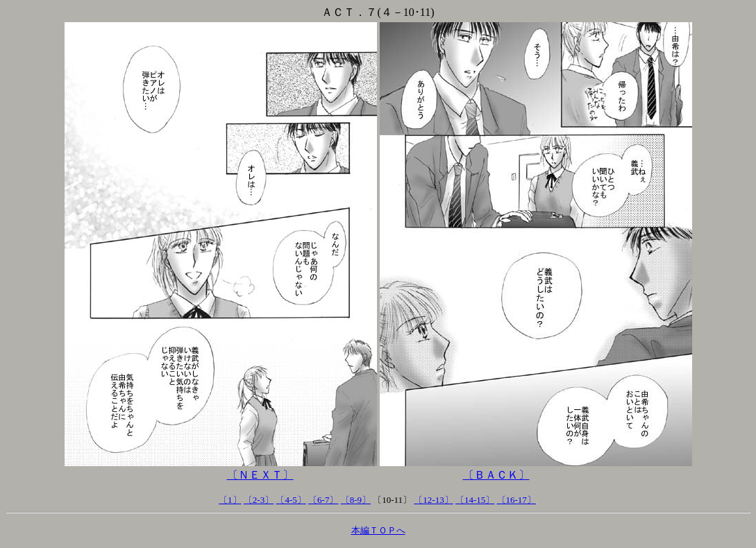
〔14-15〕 (475, 500)
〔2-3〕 (259, 500)
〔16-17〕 (516, 500)
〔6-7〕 (323, 500)
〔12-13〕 (433, 500)
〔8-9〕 (356, 500)
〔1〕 (230, 500)
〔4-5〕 (291, 500)
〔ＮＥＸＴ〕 (260, 475)
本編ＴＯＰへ (378, 530)
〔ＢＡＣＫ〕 (496, 475)
